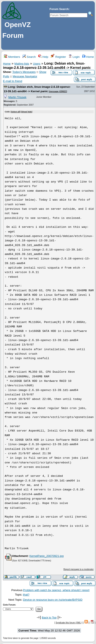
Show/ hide (27, 112)
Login (74, 57)
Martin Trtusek (17, 97)
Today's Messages (24, 72)
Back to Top (49, 618)
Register (58, 57)
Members (12, 57)
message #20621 (58, 91)
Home (88, 57)
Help (43, 57)
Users (37, 64)
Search (29, 57)
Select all (16, 112)
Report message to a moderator (79, 569)
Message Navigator (25, 76)
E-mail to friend (13, 81)
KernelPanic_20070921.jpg (46, 556)
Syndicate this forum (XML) (69, 623)
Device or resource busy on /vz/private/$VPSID (53, 600)
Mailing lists (22, 64)
